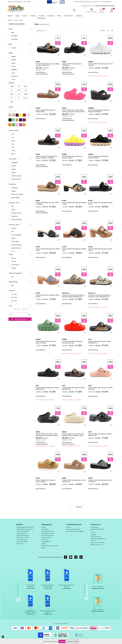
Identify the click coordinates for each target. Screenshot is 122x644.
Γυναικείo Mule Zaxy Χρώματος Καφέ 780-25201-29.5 (73, 388)
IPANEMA (91, 108)
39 (19, 94)
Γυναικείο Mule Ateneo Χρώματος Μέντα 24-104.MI (46, 342)
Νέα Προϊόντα (42, 31)
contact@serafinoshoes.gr (98, 539)
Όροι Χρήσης (45, 529)
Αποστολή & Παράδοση (23, 531)
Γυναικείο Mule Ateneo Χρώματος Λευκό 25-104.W (101, 65)
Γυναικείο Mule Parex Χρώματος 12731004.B (72, 65)
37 (12, 90)
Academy (79, 16)
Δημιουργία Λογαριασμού (73, 529)
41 (19, 98)
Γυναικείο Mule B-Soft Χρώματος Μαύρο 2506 (74, 250)
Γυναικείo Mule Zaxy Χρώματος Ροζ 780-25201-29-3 (100, 388)
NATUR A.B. (66, 293)
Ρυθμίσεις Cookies (73, 641)
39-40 (26, 94)
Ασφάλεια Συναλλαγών (23, 535)
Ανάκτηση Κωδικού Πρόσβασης (75, 531)
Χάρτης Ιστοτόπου (46, 537)
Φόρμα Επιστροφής (22, 540)
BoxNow (44, 548)
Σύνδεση (68, 527)
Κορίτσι (25, 16)
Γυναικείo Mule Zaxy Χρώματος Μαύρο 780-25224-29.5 (47, 388)
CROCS (64, 108)
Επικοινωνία (96, 2)
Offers (59, 16)
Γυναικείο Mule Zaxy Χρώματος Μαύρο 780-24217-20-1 (100, 435)
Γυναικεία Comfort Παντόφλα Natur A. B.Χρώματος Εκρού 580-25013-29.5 (100, 296)
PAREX (38, 62)
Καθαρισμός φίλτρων (19, 319)
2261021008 (27, 2)
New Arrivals (69, 16)
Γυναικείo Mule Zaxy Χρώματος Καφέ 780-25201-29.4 (99, 342)
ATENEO (91, 62)
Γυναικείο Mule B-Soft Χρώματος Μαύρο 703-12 (100, 203)
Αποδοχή (62, 641)
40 (12, 98)
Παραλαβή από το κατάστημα (25, 529)
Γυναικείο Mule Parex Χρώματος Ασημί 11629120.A (100, 481)
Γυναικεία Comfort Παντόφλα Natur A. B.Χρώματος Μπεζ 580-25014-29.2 (73, 296)
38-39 (12, 94)
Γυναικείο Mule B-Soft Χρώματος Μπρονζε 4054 (46, 111)
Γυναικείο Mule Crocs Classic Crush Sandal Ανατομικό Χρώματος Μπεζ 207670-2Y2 (73, 435)
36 (19, 86)
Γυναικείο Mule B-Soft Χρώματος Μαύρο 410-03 (48, 250)
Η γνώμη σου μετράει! (47, 535)
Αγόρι (17, 16)
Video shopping (46, 542)
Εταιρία (43, 527)
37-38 (19, 90)
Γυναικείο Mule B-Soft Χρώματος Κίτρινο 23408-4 (46, 481)
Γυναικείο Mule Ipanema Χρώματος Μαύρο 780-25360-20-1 (99, 111)
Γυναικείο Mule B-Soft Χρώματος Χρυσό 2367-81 (100, 250)
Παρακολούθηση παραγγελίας (83, 2)
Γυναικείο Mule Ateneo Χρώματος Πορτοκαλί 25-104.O (72, 342)
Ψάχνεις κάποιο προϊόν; (48, 533)
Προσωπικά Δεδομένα (48, 531)
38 (26, 90)
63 (108, 30)
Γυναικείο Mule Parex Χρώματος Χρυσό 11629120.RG (74, 481)
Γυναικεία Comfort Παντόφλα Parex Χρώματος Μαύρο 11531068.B (46, 157)
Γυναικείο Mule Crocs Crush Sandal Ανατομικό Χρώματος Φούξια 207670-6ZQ (73, 111)
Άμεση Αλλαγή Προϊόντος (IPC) (50, 546)
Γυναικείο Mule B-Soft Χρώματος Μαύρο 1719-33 (74, 203)
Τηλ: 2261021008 (96, 537)
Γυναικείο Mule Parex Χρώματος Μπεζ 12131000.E (47, 203)
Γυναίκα (41, 16)
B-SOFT (38, 108)
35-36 (12, 86)
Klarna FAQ (20, 544)
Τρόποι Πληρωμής (22, 533)
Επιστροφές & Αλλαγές (23, 537)
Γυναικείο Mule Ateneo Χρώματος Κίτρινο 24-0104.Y (72, 157)
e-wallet (43, 544)
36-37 (26, 86)
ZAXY (90, 339)
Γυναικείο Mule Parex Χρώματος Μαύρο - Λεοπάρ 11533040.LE (48, 65)
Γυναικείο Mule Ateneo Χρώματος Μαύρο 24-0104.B (98, 157)
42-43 (12, 102)
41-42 (26, 98)
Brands (10, 16)
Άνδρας (33, 16)
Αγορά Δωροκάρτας (22, 542)
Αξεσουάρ (51, 16)
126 (112, 30)
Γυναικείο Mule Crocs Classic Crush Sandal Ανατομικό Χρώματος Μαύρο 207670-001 (47, 435)
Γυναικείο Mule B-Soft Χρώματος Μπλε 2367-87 (47, 296)
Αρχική (10, 20)
